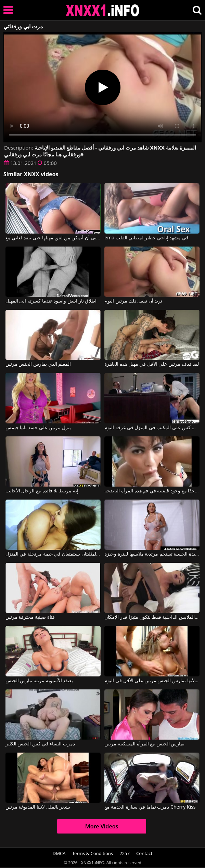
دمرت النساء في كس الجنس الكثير (40, 744)
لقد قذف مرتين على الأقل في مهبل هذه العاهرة (152, 364)
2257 (125, 853)
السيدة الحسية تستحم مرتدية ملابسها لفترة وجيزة (152, 554)
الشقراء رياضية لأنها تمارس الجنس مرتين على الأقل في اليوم (152, 681)
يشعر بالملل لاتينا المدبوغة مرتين (38, 807)
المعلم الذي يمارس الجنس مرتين (38, 364)
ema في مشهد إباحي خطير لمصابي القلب (146, 238)
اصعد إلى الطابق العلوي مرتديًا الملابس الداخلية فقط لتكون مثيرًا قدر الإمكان (152, 617)
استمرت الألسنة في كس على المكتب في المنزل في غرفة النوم (152, 428)
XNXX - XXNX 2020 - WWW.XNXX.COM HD (103, 10)
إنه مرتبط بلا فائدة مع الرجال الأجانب (42, 491)
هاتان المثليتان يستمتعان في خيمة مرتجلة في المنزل (53, 554)
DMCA (59, 853)
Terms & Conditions (93, 853)
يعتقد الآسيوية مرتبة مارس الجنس (39, 681)
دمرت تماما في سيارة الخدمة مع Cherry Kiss (150, 807)
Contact (144, 853)
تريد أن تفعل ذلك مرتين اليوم (133, 301)
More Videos (102, 826)
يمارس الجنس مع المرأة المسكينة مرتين (144, 744)
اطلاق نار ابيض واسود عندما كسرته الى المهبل (51, 301)
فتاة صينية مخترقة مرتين (30, 617)
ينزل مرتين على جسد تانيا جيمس (38, 428)
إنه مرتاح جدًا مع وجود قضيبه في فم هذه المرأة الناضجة (152, 491)
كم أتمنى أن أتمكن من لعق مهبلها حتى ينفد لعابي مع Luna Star (53, 238)
